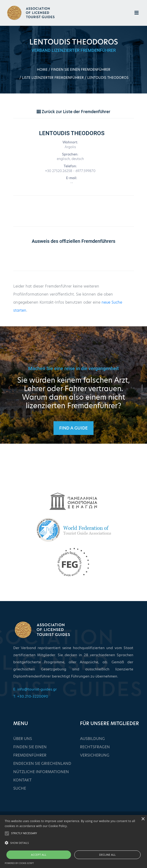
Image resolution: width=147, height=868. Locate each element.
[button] (73, 843)
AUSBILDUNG (92, 739)
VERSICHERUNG (95, 755)
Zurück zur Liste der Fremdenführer (73, 112)
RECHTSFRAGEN (95, 747)
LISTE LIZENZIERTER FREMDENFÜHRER (53, 78)
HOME (42, 70)
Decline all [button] (107, 855)
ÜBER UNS (23, 739)
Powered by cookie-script (19, 863)
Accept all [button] (39, 855)
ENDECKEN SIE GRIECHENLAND (42, 764)
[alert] (73, 841)
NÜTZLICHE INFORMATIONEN (41, 772)
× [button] (143, 819)
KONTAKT (22, 780)
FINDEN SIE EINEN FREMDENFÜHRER (81, 70)
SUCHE (20, 788)
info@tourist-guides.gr (37, 689)
